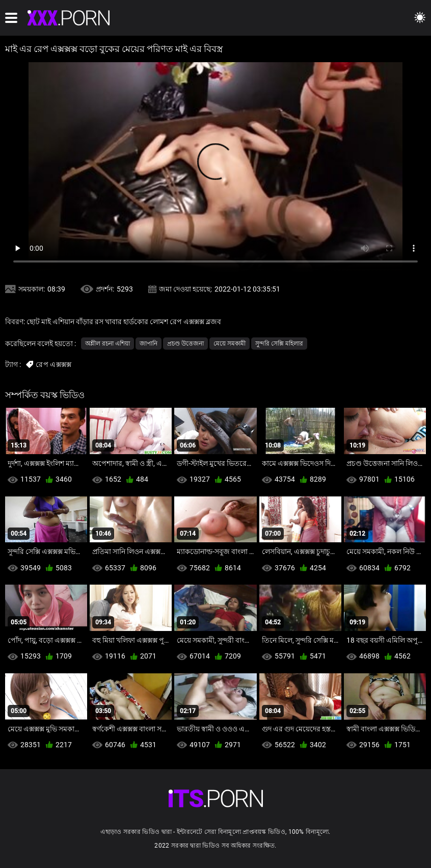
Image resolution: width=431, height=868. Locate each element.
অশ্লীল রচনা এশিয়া (107, 344)
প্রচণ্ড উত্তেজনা (185, 344)
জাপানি (149, 344)
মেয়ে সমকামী (230, 344)
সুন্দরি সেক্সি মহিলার (279, 344)
